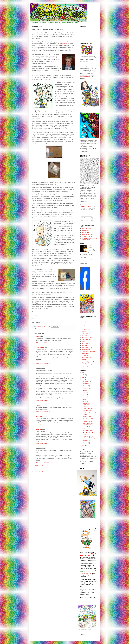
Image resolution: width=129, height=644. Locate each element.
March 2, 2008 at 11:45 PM (43, 411)
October (85, 386)
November (86, 384)
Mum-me (39, 416)
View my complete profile (87, 260)
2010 (83, 375)
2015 (83, 373)
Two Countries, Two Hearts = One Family (89, 437)
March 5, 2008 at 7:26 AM (43, 462)
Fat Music (84, 336)
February (86, 441)
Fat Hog (84, 328)
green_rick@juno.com (86, 573)
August (85, 390)
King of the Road (86, 343)
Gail (45, 44)
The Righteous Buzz (87, 236)
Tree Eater (84, 320)
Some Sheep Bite (87, 411)
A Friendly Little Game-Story (89, 351)
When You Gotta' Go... (89, 419)
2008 (83, 379)
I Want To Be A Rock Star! (90, 409)
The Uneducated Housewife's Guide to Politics (89, 239)
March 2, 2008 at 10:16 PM (43, 363)
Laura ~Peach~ (40, 348)
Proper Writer (64, 44)
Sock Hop (84, 326)
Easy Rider (84, 322)
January (85, 443)
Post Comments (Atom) (45, 472)
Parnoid (84, 332)
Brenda (38, 336)
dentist (43, 329)
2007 (83, 446)
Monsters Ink (85, 355)
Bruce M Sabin (85, 230)
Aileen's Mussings (86, 228)
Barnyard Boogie (86, 324)
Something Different (87, 347)
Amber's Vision (85, 353)
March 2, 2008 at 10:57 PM (43, 400)
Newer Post (36, 469)
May (84, 397)
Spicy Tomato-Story (87, 338)
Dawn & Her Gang (86, 340)
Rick (37, 405)
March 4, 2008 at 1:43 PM (43, 443)
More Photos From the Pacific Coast (89, 424)
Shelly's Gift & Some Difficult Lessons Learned (88, 405)
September (86, 388)
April (85, 399)
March (85, 402)
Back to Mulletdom (86, 357)
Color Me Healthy (86, 232)
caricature (39, 329)
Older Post (72, 469)
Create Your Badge (84, 291)
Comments (85, 220)
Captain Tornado (86, 349)
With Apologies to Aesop (88, 361)
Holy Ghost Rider (86, 330)
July (84, 393)
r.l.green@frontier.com (86, 77)
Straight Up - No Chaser (88, 234)
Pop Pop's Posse (87, 421)
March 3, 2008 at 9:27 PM (43, 424)
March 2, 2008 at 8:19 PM (43, 342)
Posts (83, 218)
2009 (83, 377)
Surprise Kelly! (85, 359)
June (85, 395)
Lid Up (83, 342)
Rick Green (82, 266)
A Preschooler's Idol (88, 431)
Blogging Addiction (86, 363)
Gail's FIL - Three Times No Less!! (89, 434)
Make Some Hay (86, 334)
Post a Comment (39, 466)
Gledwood (39, 429)
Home (54, 469)
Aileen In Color (85, 345)
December (86, 381)
